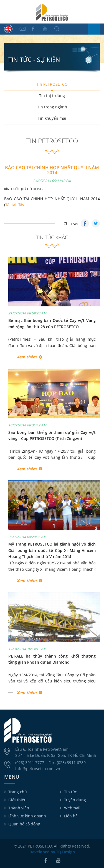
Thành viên (19, 808)
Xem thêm (27, 357)
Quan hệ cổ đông (24, 824)
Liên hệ (71, 816)
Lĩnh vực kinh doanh (27, 816)
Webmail (72, 808)
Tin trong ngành (52, 107)
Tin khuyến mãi (52, 118)
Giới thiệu (17, 800)
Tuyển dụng (75, 800)
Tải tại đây (15, 205)
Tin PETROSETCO (52, 84)
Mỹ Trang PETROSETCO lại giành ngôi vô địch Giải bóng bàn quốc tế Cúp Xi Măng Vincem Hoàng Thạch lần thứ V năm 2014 (52, 550)
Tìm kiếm (57, 29)
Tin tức (70, 792)
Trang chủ (18, 792)
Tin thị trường (52, 96)
